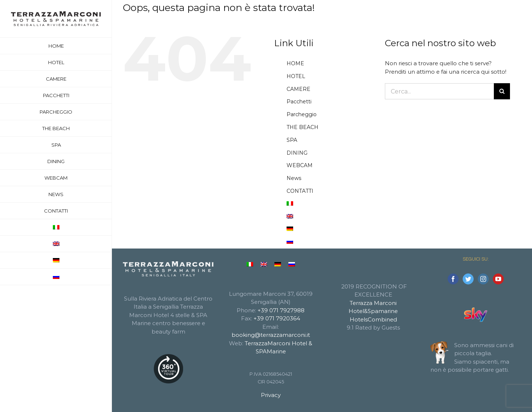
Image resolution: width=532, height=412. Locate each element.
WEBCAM (300, 165)
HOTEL (296, 76)
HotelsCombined (373, 319)
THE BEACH (303, 127)
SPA (292, 140)
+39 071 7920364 (277, 318)
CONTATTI (300, 191)
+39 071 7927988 (281, 310)
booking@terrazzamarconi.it (271, 335)
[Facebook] (453, 279)
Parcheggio (302, 114)
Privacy (271, 395)
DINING (297, 153)
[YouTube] (498, 279)
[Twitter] (468, 279)
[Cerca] (502, 91)
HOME (295, 63)
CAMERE (298, 89)
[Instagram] (483, 279)
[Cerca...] (440, 91)
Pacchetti (299, 102)
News (294, 178)
